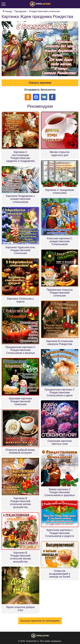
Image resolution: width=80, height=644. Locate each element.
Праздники (20, 11)
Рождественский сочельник (44, 11)
